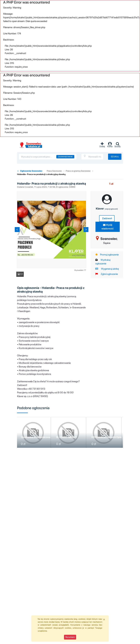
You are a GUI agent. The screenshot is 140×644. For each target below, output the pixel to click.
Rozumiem (70, 637)
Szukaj (115, 157)
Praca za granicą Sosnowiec (78, 171)
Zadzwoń (107, 218)
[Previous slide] (17, 230)
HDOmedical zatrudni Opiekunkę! (110, 437)
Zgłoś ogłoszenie (107, 274)
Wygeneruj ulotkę (107, 269)
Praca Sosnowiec (54, 171)
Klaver (107, 209)
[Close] (104, 619)
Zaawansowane (65, 157)
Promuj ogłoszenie (107, 255)
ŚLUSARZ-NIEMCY (67, 437)
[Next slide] (86, 230)
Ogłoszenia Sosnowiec (31, 171)
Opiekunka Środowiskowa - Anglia (40, 437)
